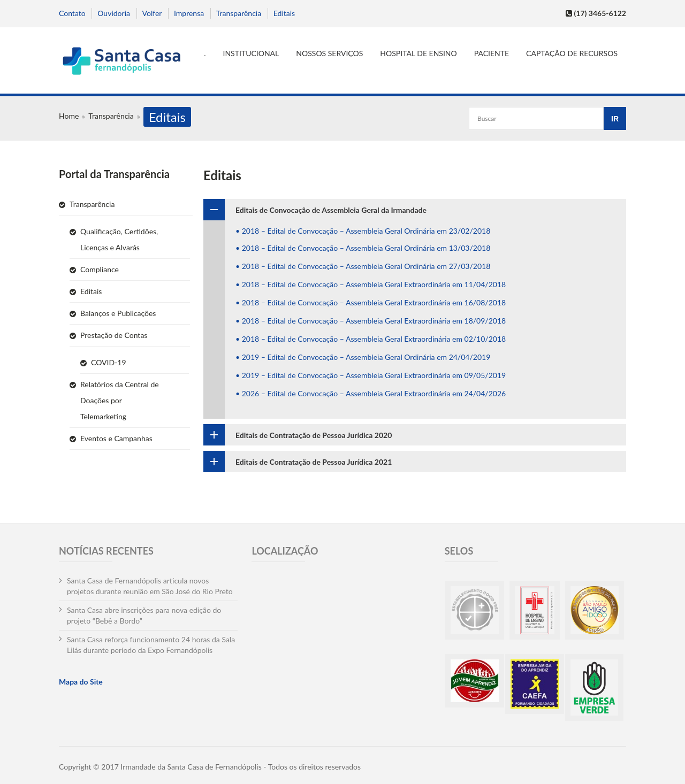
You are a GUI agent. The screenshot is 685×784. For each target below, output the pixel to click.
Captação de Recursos (572, 53)
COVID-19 (109, 362)
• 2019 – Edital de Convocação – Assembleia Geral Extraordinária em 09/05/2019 (371, 375)
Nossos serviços (329, 53)
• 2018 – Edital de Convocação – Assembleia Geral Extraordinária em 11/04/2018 (371, 284)
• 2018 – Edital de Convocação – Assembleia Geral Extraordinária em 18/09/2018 (371, 321)
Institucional (251, 53)
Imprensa (189, 13)
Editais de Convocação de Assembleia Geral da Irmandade (331, 210)
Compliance (100, 269)
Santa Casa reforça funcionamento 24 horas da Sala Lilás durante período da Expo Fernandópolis (151, 645)
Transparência (239, 13)
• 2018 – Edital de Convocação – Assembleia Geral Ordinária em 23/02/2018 (363, 231)
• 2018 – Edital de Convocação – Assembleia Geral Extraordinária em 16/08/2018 (371, 302)
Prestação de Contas (114, 335)
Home (69, 116)
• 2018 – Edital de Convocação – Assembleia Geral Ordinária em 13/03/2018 (363, 248)
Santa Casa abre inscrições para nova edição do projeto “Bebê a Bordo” (144, 615)
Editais (284, 13)
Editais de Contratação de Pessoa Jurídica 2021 (314, 462)
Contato (72, 13)
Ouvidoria (114, 13)
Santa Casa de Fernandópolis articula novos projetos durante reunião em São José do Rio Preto (150, 586)
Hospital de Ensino (418, 53)
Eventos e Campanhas (116, 438)
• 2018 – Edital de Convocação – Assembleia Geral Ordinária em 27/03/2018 (363, 266)
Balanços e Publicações (118, 313)
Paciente (492, 53)
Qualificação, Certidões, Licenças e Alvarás (119, 239)
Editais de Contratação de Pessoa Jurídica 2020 (314, 435)
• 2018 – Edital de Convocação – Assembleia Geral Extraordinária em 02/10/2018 (371, 339)
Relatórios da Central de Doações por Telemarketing (120, 400)
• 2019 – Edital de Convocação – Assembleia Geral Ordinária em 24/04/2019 (363, 357)
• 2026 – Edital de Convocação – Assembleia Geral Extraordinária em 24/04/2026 (371, 393)
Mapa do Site (81, 682)
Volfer (152, 13)
